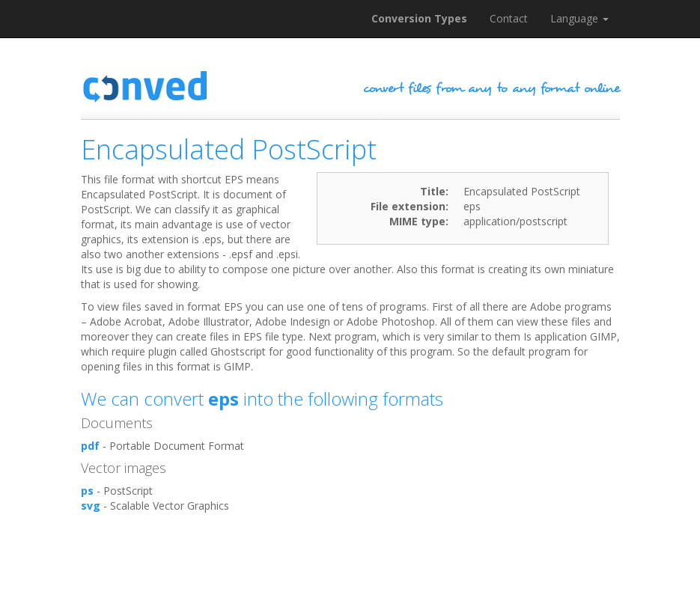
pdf (90, 446)
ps (87, 491)
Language (579, 18)
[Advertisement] (353, 555)
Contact (509, 18)
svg (91, 506)
